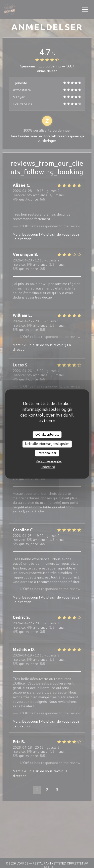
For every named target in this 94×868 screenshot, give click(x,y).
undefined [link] (48, 467)
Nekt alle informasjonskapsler (47, 444)
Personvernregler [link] (49, 461)
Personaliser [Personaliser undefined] (47, 453)
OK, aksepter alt (47, 434)
